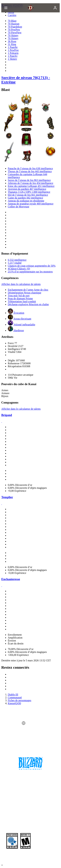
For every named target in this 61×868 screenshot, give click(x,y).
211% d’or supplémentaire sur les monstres (30, 272)
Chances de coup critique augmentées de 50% (32, 266)
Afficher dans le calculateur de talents (21, 284)
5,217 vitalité (15, 263)
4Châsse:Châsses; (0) (19, 269)
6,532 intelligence (17, 260)
